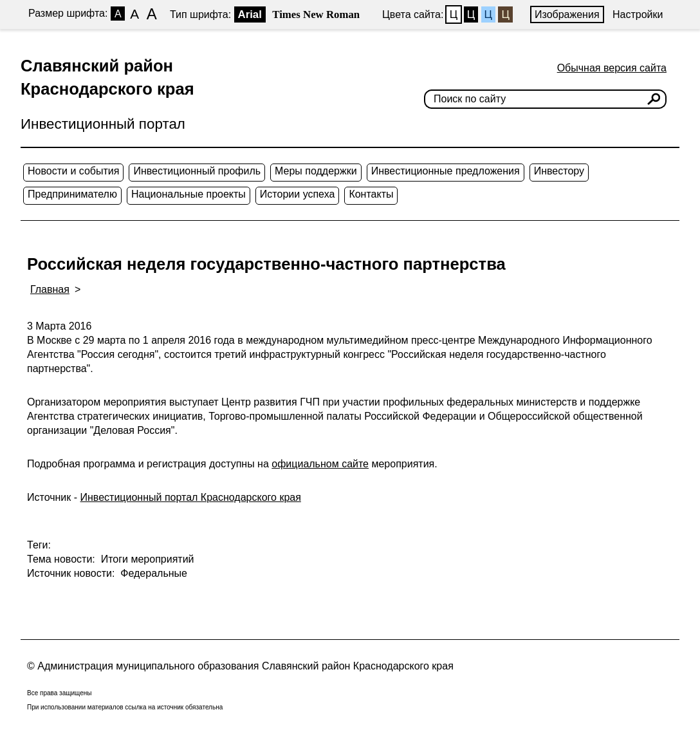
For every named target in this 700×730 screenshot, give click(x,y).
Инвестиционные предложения (446, 171)
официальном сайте (320, 464)
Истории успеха (298, 194)
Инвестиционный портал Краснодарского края (191, 497)
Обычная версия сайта (612, 68)
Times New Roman (316, 14)
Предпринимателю (72, 194)
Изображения (567, 14)
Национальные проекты (189, 194)
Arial (250, 14)
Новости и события (73, 171)
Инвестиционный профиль (197, 171)
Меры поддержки (316, 171)
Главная (50, 289)
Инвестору (559, 171)
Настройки (638, 14)
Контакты (371, 194)
